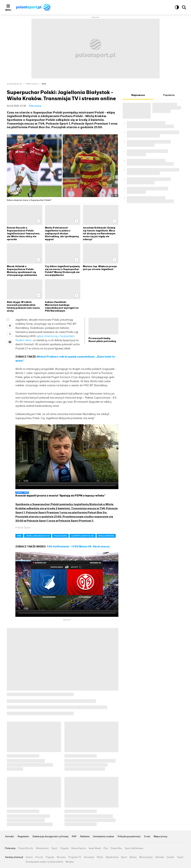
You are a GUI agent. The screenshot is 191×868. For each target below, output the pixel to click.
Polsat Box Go (26, 848)
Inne (44, 84)
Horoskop (89, 857)
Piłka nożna (32, 84)
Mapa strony (161, 837)
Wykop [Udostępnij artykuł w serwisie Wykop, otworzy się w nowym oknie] (10, 342)
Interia (29, 857)
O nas (147, 837)
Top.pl (180, 857)
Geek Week (95, 848)
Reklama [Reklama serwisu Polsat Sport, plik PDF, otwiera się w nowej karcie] (85, 837)
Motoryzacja (146, 857)
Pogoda (64, 848)
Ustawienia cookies (104, 837)
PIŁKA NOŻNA (60, 536)
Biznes (133, 857)
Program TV (75, 857)
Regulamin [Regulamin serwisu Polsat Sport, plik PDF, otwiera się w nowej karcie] (23, 837)
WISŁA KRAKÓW (106, 536)
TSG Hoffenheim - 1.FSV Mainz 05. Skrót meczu (78, 546)
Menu (8, 10)
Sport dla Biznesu (134, 848)
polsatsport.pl (14, 84)
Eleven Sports (79, 848)
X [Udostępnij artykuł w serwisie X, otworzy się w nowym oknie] (10, 334)
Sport (55, 848)
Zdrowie (160, 857)
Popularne (169, 95)
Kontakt (10, 837)
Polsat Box (116, 848)
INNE (19, 536)
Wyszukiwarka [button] (184, 7)
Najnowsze (138, 95)
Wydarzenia (112, 857)
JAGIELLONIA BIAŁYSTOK (38, 536)
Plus (106, 848)
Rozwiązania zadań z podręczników (44, 862)
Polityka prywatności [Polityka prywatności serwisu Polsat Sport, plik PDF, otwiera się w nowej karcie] (129, 837)
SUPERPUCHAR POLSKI (83, 536)
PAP (74, 837)
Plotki (100, 857)
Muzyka (70, 862)
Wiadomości (42, 848)
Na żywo (61, 857)
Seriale (170, 857)
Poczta (39, 857)
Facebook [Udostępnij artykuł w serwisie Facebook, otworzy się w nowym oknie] (10, 326)
